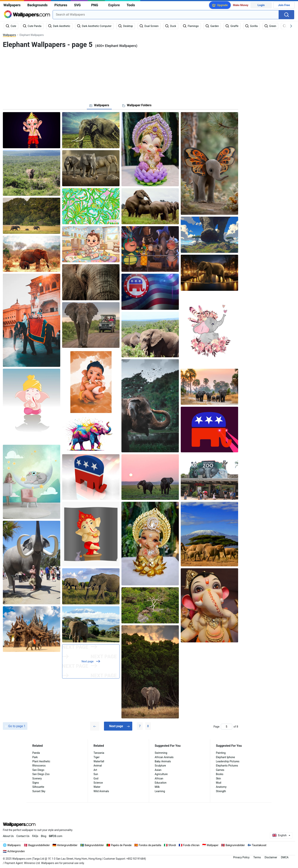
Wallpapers (12, 5)
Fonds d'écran (191, 845)
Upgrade (222, 5)
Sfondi (172, 845)
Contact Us (23, 836)
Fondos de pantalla (150, 845)
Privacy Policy (241, 857)
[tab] (99, 105)
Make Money (241, 5)
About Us (8, 836)
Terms (257, 857)
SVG (77, 5)
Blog (44, 836)
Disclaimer (271, 857)
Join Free (284, 5)
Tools (131, 5)
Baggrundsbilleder (39, 845)
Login (261, 5)
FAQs (35, 836)
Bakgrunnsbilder (235, 845)
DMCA (285, 857)
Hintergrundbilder (67, 845)
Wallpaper (212, 845)
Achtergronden (16, 851)
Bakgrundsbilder (94, 845)
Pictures (61, 5)
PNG (95, 5)
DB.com (56, 836)
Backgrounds (37, 5)
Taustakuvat (259, 845)
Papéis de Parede (121, 845)
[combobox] (166, 15)
